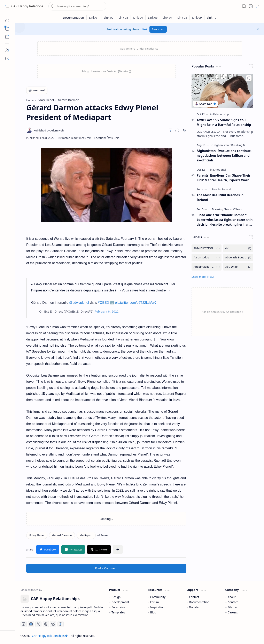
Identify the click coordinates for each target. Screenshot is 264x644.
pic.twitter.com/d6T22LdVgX (135, 303)
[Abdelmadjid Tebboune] (207, 267)
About (232, 597)
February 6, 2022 (107, 312)
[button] (7, 6)
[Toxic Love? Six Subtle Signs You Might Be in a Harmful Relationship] (222, 91)
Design (116, 597)
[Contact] (7, 58)
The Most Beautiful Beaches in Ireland (220, 197)
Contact (194, 597)
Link (145, 29)
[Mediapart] (86, 535)
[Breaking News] (240, 145)
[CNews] (238, 209)
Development (120, 602)
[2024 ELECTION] (207, 248)
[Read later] (170, 130)
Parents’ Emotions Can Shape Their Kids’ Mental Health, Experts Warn (224, 178)
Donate (194, 607)
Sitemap (233, 607)
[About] (7, 50)
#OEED (103, 303)
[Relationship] (221, 114)
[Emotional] (220, 170)
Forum (155, 602)
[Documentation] (73, 18)
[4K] (238, 248)
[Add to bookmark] (249, 78)
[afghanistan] (222, 145)
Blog (153, 612)
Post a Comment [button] (106, 568)
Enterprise (118, 607)
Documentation (199, 602)
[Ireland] (227, 189)
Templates (118, 612)
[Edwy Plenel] (37, 535)
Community (158, 597)
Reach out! (158, 29)
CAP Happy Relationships (30, 6)
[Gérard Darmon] (62, 535)
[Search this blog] (77, 6)
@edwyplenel (79, 303)
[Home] (7, 21)
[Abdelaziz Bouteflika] (238, 257)
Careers (233, 612)
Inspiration (157, 607)
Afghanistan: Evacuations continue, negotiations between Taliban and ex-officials (224, 155)
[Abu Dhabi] (238, 267)
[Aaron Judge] (207, 257)
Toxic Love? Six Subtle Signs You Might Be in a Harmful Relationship (224, 122)
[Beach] (217, 189)
